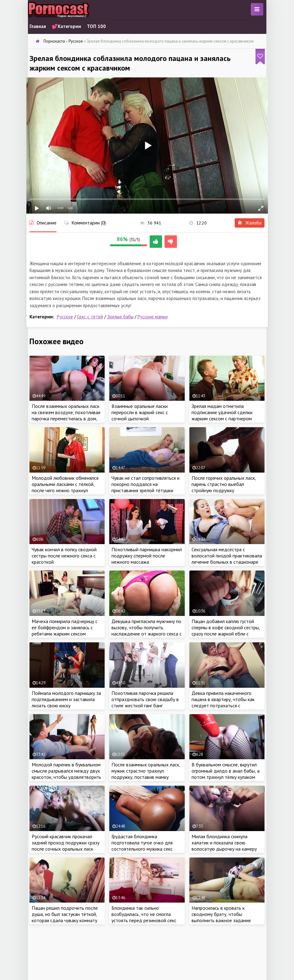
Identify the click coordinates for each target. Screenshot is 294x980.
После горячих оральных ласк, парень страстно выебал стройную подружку (224, 484)
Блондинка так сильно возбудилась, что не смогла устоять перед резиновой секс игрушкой (144, 917)
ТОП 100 (96, 26)
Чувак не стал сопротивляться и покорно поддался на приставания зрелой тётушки (145, 484)
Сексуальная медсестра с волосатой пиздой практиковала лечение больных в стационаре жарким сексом (227, 559)
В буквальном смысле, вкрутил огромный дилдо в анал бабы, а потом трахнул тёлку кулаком (226, 771)
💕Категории (66, 26)
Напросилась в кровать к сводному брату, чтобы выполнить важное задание (221, 914)
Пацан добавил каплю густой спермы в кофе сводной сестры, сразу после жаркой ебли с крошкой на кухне (226, 631)
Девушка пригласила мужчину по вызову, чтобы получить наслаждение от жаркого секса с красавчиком (147, 631)
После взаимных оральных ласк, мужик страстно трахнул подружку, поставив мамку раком (146, 774)
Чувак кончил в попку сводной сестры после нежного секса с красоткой (64, 556)
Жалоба (250, 223)
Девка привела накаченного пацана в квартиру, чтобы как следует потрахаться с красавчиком (223, 702)
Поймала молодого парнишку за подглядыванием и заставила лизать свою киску (66, 699)
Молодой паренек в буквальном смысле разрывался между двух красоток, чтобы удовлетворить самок (66, 774)
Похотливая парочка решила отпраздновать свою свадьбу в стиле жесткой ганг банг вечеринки (145, 702)
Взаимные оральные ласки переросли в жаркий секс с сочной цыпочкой (140, 412)
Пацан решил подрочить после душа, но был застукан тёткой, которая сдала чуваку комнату (65, 914)
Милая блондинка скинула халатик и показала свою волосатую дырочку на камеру (224, 843)
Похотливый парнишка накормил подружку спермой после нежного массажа (147, 556)
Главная (38, 26)
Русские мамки (153, 317)
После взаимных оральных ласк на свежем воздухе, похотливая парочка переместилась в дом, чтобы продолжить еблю (66, 415)
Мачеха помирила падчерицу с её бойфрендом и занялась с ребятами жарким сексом (65, 627)
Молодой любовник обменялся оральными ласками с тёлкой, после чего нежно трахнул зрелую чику (65, 487)
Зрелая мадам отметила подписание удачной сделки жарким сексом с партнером (222, 412)
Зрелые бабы (120, 317)
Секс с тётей (90, 317)
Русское (65, 317)
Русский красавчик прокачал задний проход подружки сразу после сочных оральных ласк (66, 843)
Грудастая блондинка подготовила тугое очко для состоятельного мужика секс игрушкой (142, 846)
